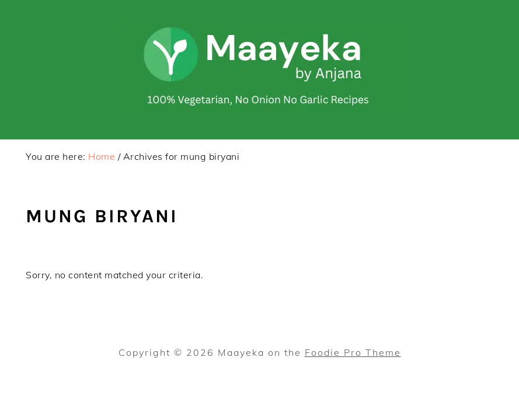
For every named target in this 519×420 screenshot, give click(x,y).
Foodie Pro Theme (353, 352)
